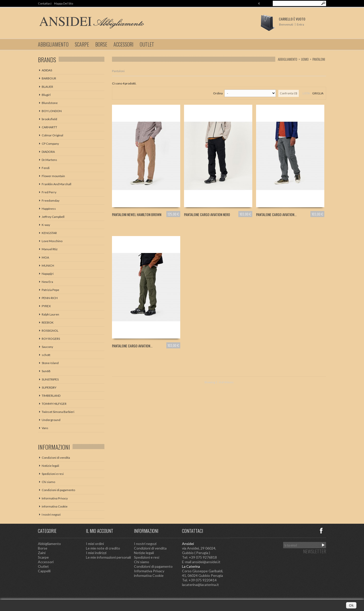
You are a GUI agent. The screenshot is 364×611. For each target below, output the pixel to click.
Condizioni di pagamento (58, 490)
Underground (51, 420)
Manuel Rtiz (50, 249)
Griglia (318, 93)
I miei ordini (95, 544)
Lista (306, 93)
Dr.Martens (49, 160)
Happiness (49, 209)
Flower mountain (53, 176)
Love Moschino (52, 241)
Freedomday (51, 201)
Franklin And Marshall (56, 184)
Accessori (123, 44)
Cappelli (44, 571)
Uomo (305, 59)
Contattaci (45, 3)
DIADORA (48, 152)
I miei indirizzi (96, 553)
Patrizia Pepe (50, 290)
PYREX (46, 306)
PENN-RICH (50, 298)
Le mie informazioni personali (108, 557)
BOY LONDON (52, 111)
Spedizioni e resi (53, 474)
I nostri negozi (51, 514)
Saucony (47, 347)
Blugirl (46, 95)
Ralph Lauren (50, 314)
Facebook (321, 531)
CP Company (50, 144)
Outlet (147, 44)
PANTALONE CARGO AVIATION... (276, 214)
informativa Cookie (55, 506)
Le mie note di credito (103, 548)
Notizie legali (50, 466)
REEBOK (48, 322)
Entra (300, 24)
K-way (46, 225)
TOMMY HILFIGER (54, 404)
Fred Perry (49, 192)
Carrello (292, 19)
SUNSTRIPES (50, 379)
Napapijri (48, 274)
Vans (45, 428)
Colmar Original (52, 135)
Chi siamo (48, 482)
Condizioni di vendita (56, 458)
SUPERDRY (49, 387)
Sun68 (46, 371)
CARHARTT (49, 127)
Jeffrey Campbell (53, 217)
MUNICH (48, 266)
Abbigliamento (53, 44)
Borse (101, 44)
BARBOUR (49, 78)
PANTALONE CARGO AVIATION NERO (207, 214)
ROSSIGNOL (50, 331)
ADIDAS (47, 70)
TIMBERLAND (51, 396)
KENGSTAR (49, 233)
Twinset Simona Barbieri (58, 412)
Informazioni (54, 447)
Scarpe (82, 44)
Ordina (218, 93)
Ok (351, 605)
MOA (45, 257)
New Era (47, 282)
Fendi (46, 168)
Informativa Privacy (55, 498)
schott (46, 355)
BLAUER (47, 87)
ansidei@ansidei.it (206, 562)
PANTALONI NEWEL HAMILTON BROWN (137, 214)
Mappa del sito (64, 3)
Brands (47, 59)
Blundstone (50, 103)
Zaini (42, 553)
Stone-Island (50, 363)
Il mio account (100, 531)
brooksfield (49, 119)
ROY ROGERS (51, 339)
